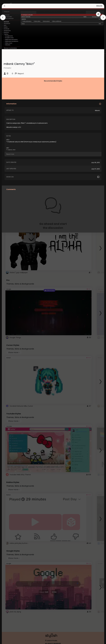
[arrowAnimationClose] (3, 17)
